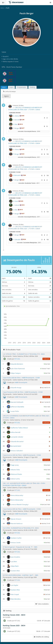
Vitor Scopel (15, 594)
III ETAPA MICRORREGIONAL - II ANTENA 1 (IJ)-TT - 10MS (21, 575)
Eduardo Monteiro (17, 364)
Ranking (32, 87)
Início (2, 8)
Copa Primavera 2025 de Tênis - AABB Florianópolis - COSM (23, 392)
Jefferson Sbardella (17, 407)
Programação (22, 87)
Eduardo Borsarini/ (17, 441)
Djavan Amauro (16, 519)
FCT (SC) (17, 359)
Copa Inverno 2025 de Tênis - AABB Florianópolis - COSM (22, 455)
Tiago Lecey (15, 465)
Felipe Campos (16, 373)
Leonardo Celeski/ (17, 437)
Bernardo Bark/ (16, 446)
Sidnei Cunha (15, 479)
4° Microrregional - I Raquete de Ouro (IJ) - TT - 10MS (20, 547)
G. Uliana (16, 116)
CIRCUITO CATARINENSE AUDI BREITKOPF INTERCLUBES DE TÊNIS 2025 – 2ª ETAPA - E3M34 (25, 109)
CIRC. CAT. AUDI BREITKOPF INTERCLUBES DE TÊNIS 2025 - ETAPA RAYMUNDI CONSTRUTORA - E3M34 (24, 484)
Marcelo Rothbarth (17, 402)
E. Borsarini (17, 175)
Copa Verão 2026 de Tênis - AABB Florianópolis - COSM (21, 378)
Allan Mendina (16, 599)
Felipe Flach (15, 566)
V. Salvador (17, 239)
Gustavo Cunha (16, 538)
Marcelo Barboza (17, 523)
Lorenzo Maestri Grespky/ (20, 504)
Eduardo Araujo (16, 388)
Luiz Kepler (14, 585)
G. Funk (15, 201)
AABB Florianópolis (21, 382)
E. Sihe (15, 124)
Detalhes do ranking (41, 637)
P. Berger (16, 128)
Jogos (11, 87)
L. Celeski (16, 205)
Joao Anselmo (15, 557)
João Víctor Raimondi (18, 369)
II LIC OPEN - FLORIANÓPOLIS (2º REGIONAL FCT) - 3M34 (21, 528)
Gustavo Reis (15, 571)
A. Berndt (16, 120)
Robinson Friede (16, 474)
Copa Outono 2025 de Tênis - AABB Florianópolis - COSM (22, 509)
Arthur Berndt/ (16, 432)
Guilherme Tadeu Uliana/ (19, 428)
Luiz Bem (14, 562)
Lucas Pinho (15, 411)
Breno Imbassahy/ (17, 495)
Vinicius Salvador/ (17, 451)
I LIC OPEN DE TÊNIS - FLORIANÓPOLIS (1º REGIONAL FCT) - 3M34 (24, 354)
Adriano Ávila (15, 470)
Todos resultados (42, 604)
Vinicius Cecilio (16, 542)
